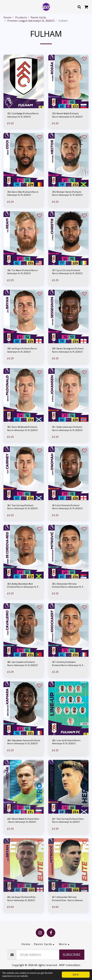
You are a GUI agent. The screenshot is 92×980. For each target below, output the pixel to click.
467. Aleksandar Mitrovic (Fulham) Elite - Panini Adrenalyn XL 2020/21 (68, 899)
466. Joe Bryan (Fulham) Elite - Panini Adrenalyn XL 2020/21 (22, 899)
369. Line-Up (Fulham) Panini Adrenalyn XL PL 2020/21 (66, 742)
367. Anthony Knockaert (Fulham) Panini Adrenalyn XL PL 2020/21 (68, 664)
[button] (5, 7)
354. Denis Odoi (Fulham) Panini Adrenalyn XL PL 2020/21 (23, 193)
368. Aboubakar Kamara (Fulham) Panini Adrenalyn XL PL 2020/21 (24, 742)
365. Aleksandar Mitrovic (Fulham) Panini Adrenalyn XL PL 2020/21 (68, 585)
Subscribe (72, 955)
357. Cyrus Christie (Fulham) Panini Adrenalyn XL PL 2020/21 (67, 272)
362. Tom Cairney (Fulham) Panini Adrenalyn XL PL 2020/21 (23, 507)
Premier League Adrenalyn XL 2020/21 (31, 21)
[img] (24, 82)
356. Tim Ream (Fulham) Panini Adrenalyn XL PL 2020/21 (23, 272)
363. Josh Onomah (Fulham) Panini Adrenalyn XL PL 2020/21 (67, 507)
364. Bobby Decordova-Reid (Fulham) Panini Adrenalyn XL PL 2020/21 (23, 585)
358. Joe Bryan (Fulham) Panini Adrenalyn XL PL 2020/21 (22, 350)
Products (21, 17)
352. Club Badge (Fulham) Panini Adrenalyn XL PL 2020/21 (23, 115)
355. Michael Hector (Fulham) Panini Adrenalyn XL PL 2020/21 (67, 193)
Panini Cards (38, 17)
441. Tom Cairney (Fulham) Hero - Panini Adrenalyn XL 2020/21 (68, 820)
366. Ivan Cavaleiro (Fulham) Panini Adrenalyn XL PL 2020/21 (23, 663)
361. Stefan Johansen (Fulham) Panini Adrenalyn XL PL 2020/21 (67, 428)
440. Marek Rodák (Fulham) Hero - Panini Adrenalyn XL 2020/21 (23, 820)
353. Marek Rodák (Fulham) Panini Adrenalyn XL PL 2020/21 (67, 115)
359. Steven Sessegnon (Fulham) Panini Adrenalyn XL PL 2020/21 (68, 350)
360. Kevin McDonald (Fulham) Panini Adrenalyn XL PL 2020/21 (23, 428)
